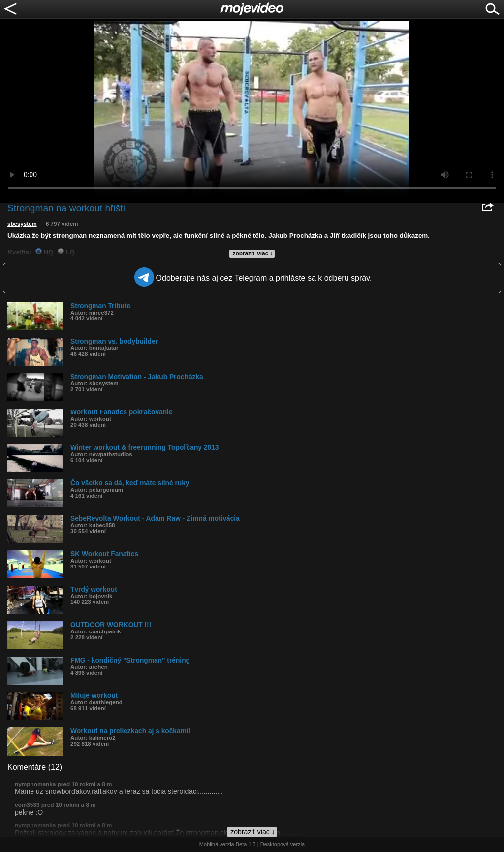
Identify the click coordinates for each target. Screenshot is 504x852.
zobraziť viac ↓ (253, 253)
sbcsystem (22, 224)
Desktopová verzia (283, 844)
